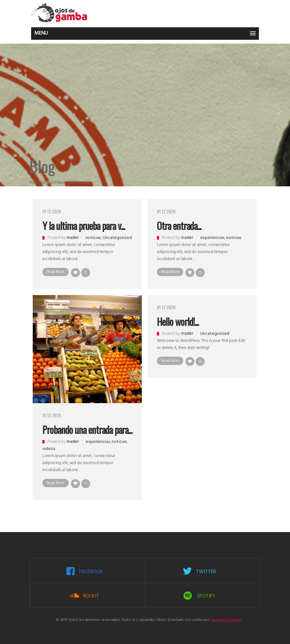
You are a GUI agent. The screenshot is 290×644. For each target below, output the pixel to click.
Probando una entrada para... (87, 430)
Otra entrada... (179, 226)
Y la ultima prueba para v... (84, 226)
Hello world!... (178, 322)
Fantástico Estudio (226, 620)
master (72, 238)
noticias (93, 238)
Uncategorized (117, 238)
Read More (55, 272)
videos (49, 449)
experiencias (212, 238)
